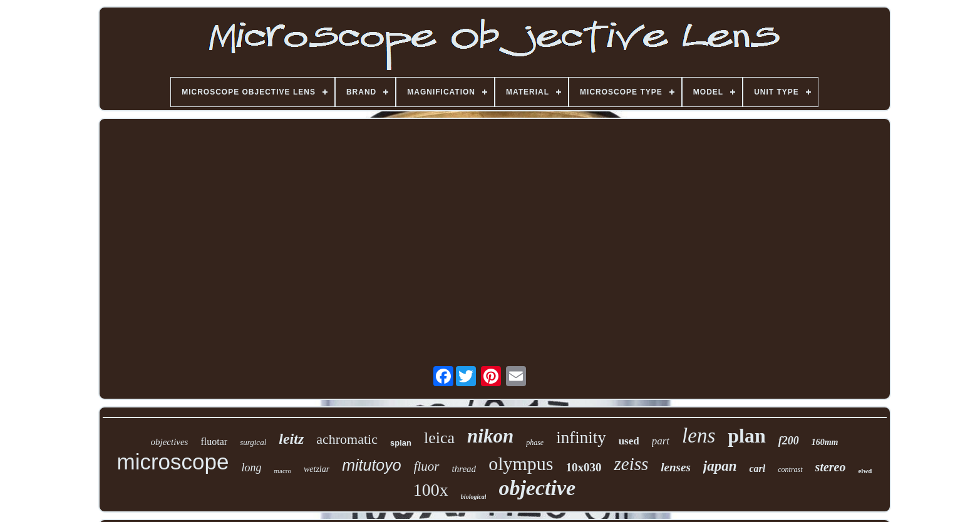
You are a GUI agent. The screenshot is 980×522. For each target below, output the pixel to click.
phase (535, 443)
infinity (581, 438)
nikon (490, 436)
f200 (789, 441)
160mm (825, 442)
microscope (173, 462)
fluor (427, 466)
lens (699, 436)
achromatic (347, 439)
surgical (253, 442)
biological (474, 497)
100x (431, 490)
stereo (831, 467)
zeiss (631, 464)
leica (439, 438)
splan (401, 443)
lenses (676, 467)
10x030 (583, 467)
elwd (865, 471)
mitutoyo (371, 465)
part (661, 441)
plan (746, 436)
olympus (521, 463)
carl (757, 468)
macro (282, 471)
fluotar (214, 442)
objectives (169, 442)
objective (537, 488)
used (629, 441)
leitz (291, 439)
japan (720, 466)
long (251, 468)
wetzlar (317, 469)
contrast (790, 469)
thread (464, 469)
